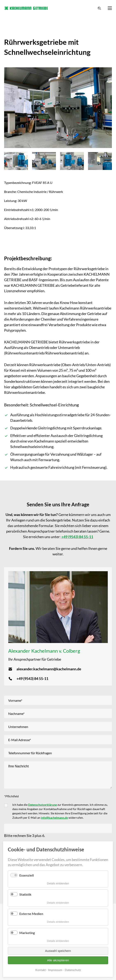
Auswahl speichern (58, 951)
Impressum (55, 970)
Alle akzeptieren (58, 960)
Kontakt (41, 970)
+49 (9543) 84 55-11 (77, 537)
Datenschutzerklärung (42, 805)
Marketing (27, 933)
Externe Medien (31, 914)
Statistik (25, 894)
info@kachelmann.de (54, 818)
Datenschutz (73, 970)
